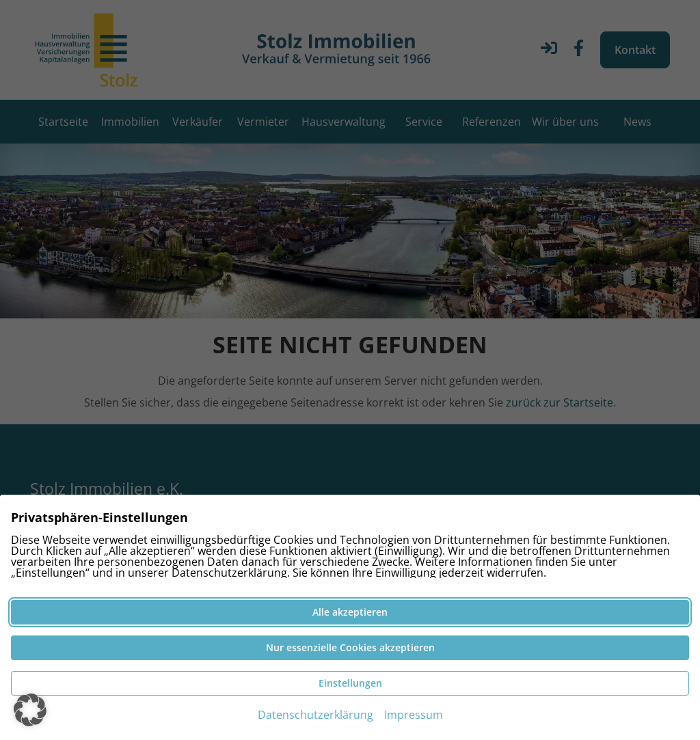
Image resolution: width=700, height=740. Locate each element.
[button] (30, 710)
